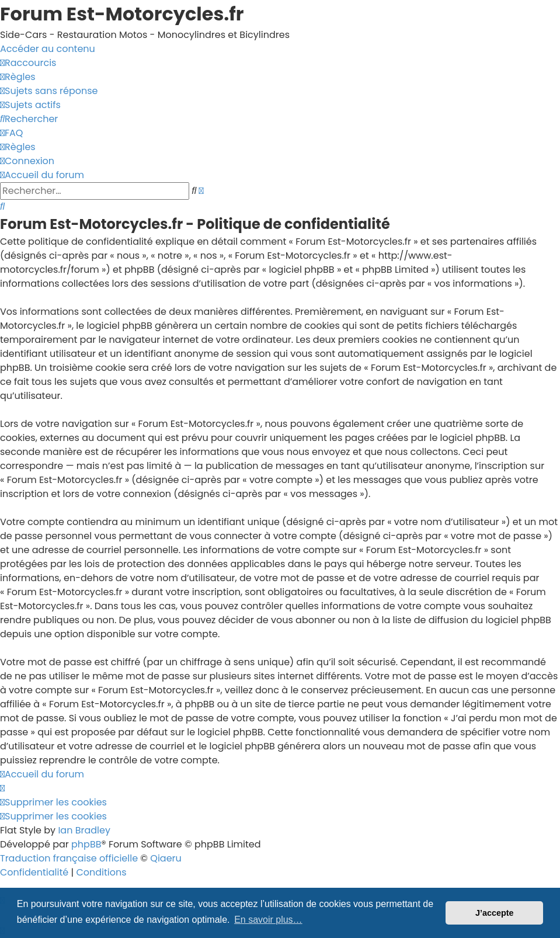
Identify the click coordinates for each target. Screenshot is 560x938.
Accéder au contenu (48, 49)
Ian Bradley (84, 830)
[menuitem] (18, 77)
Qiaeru (166, 858)
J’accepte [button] (495, 913)
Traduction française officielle (69, 858)
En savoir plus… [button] (268, 920)
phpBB (86, 844)
